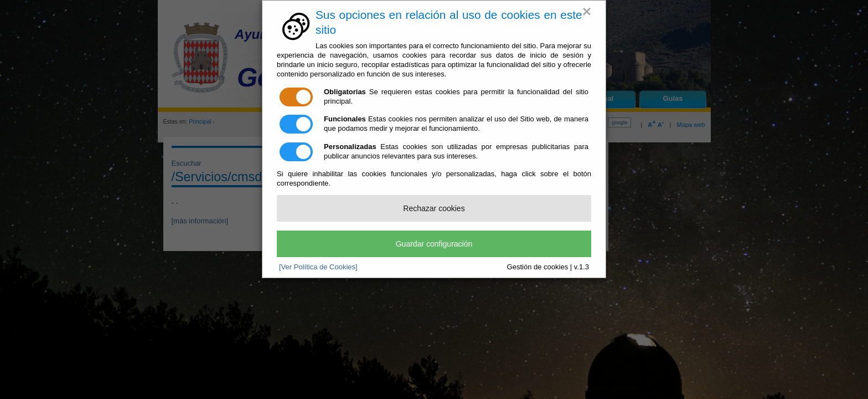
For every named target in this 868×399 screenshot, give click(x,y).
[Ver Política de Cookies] (318, 267)
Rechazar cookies (434, 208)
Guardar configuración (434, 244)
